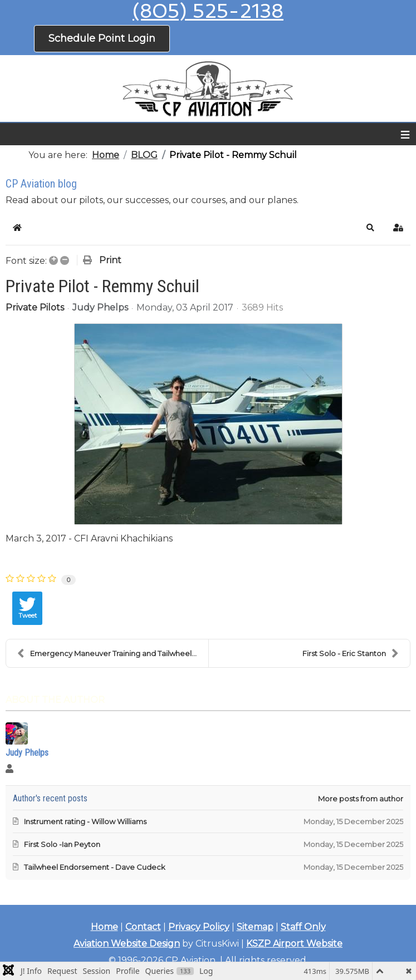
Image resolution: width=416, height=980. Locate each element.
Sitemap (255, 927)
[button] (370, 228)
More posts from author (361, 799)
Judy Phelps (100, 307)
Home (104, 927)
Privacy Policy (199, 927)
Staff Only (303, 927)
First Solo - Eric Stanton (351, 653)
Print (110, 260)
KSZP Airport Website (294, 944)
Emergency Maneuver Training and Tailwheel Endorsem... (113, 653)
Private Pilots (35, 308)
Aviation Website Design (127, 944)
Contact (143, 927)
